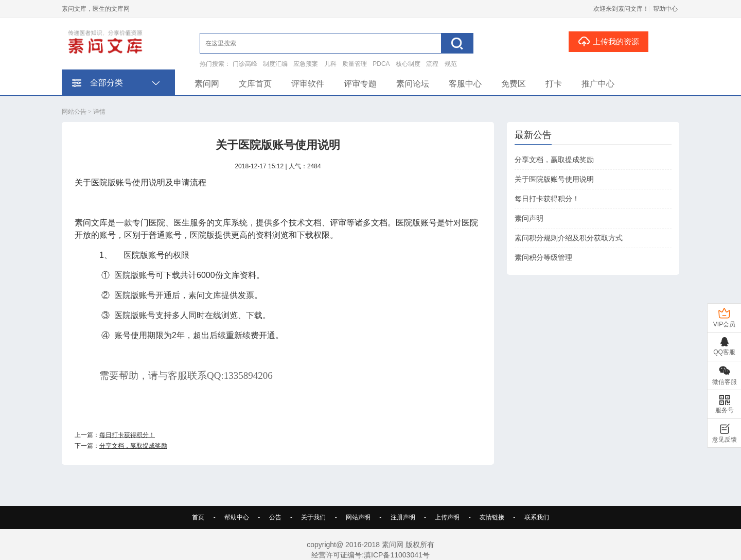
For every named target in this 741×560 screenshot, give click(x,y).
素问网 (207, 84)
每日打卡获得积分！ (127, 435)
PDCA (381, 64)
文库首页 (255, 84)
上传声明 (447, 517)
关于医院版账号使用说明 (554, 179)
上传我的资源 (608, 41)
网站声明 (358, 517)
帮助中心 (665, 9)
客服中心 (465, 84)
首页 (198, 517)
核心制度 (408, 64)
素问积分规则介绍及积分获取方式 (569, 238)
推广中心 (598, 84)
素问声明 (529, 218)
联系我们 (537, 517)
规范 (451, 64)
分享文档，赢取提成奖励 (133, 446)
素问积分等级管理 (543, 257)
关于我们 (313, 517)
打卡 (554, 84)
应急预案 (306, 64)
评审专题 (360, 84)
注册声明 (403, 517)
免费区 (514, 84)
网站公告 (74, 112)
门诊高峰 (245, 64)
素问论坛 (413, 84)
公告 (275, 517)
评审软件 (308, 84)
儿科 (330, 64)
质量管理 (355, 64)
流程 (432, 64)
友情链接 (492, 517)
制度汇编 (275, 64)
